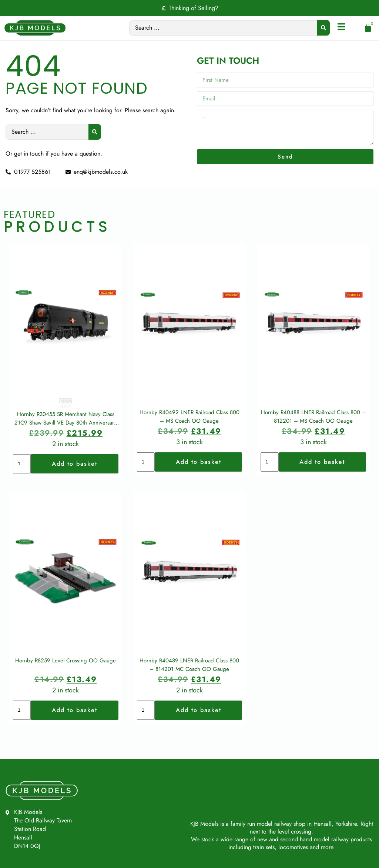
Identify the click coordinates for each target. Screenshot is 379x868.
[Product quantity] (22, 475)
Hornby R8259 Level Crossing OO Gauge (66, 683)
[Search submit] (323, 28)
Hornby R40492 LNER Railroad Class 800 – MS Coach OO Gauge (189, 428)
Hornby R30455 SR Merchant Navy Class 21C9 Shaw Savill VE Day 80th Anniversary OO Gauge (66, 434)
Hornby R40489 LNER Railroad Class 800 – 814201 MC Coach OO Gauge (189, 687)
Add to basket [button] (75, 475)
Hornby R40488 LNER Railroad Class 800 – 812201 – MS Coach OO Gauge (313, 428)
